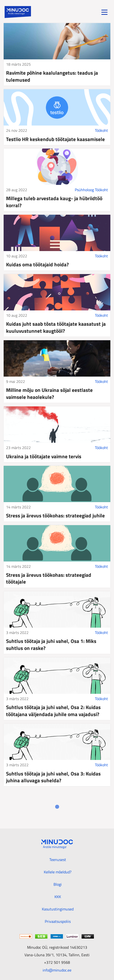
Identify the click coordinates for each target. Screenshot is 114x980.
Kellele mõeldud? (58, 872)
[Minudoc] (18, 12)
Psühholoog (84, 190)
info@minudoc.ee (57, 970)
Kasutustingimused (58, 909)
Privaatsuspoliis (58, 921)
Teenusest (58, 860)
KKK (58, 897)
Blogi (58, 884)
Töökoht (101, 130)
